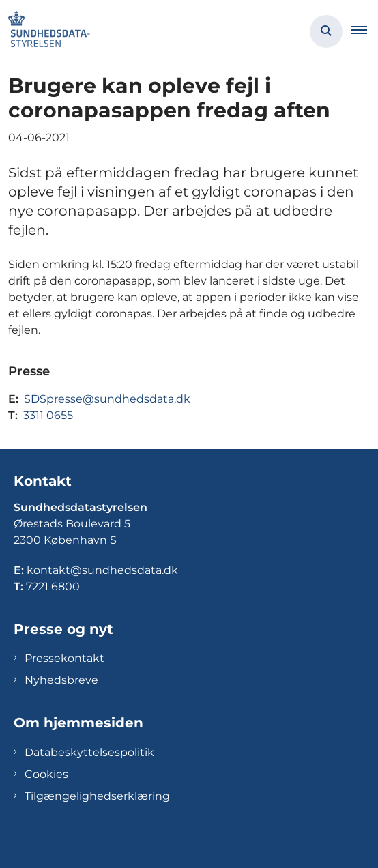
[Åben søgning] (326, 31)
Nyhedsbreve (61, 680)
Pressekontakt (64, 658)
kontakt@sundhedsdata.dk (102, 570)
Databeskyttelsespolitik (89, 752)
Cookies (46, 774)
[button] (364, 31)
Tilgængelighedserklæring (97, 796)
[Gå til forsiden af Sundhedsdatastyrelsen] (45, 31)
